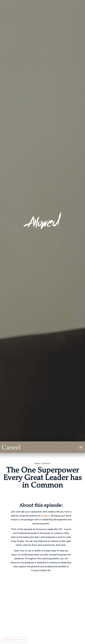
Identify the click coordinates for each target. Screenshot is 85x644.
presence (45, 516)
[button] (81, 447)
